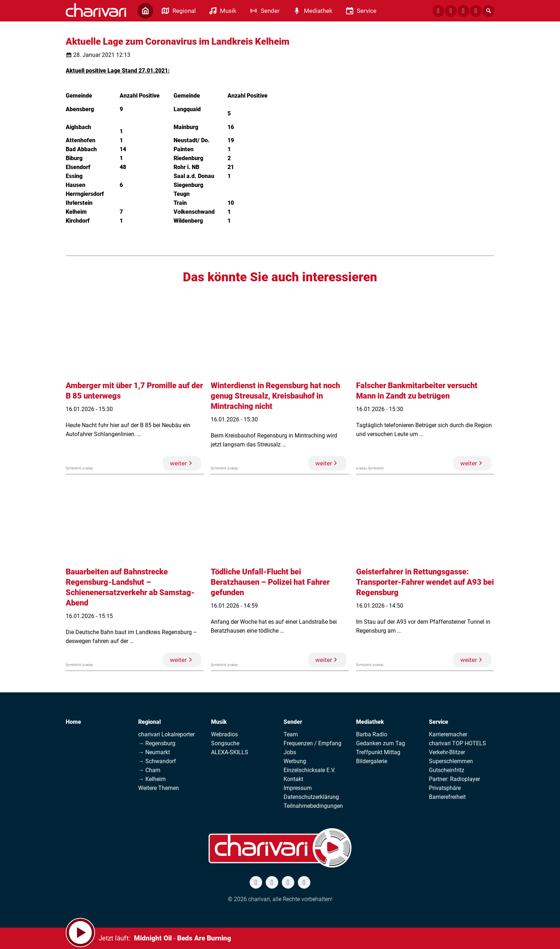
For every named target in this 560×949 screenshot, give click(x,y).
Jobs (290, 752)
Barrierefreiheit (447, 797)
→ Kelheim (152, 779)
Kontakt (293, 779)
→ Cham (149, 770)
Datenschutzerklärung (311, 797)
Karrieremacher (448, 734)
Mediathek (370, 722)
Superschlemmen (451, 761)
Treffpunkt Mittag (378, 752)
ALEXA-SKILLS (230, 752)
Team (291, 734)
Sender (293, 722)
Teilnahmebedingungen (313, 806)
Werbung (295, 761)
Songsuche (225, 743)
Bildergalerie (372, 761)
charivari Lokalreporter (166, 734)
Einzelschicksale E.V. (309, 770)
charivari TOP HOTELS (457, 743)
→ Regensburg (157, 743)
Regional (149, 722)
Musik (219, 722)
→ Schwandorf (157, 761)
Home (73, 722)
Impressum (298, 788)
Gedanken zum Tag (381, 743)
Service (439, 722)
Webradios (224, 734)
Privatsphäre (445, 788)
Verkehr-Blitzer (447, 752)
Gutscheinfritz (447, 770)
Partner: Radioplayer (454, 779)
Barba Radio (372, 734)
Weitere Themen (159, 788)
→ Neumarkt (154, 752)
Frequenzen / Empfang (312, 743)
